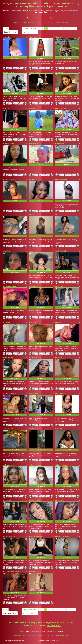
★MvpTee (32, 572)
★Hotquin (6, 37)
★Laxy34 (6, 108)
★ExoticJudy (60, 37)
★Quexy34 (33, 108)
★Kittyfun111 (33, 322)
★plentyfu (32, 180)
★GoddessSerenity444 (11, 572)
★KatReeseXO (34, 394)
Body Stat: (15, 58)
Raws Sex (17, 22)
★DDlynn (58, 322)
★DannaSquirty (34, 37)
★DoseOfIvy (7, 322)
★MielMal (58, 357)
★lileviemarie (60, 500)
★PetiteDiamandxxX (62, 180)
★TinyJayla (33, 215)
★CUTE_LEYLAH (9, 180)
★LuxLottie (59, 394)
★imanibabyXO (8, 429)
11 (24, 32)
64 (33, 32)
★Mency (6, 215)
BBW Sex (40, 22)
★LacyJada (59, 286)
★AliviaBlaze (60, 429)
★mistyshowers (8, 465)
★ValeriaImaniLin (9, 357)
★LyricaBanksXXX (9, 286)
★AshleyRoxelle (61, 251)
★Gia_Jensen (7, 500)
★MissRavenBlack (35, 465)
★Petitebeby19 (34, 143)
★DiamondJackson (9, 394)
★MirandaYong (60, 215)
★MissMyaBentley (35, 536)
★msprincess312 (35, 357)
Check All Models (30, 28)
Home (6, 28)
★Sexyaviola (59, 143)
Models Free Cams (29, 22)
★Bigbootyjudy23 (61, 465)
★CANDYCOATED (35, 429)
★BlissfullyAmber (9, 536)
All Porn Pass (49, 22)
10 (75, 28)
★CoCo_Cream (34, 500)
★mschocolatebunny (62, 536)
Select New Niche (10, 32)
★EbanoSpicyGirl (9, 72)
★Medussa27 (60, 72)
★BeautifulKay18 (35, 286)
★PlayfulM (6, 251)
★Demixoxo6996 (8, 143)
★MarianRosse (34, 72)
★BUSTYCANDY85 (62, 108)
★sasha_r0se (33, 251)
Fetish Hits (58, 641)
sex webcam (54, 625)
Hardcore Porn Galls (61, 22)
